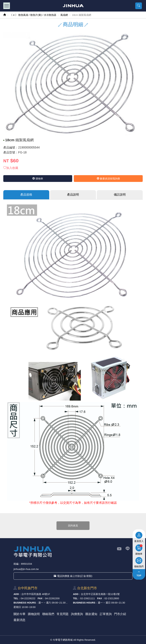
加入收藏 (11, 168)
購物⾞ (38, 179)
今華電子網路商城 (73, 6)
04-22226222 (28, 598)
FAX (40, 598)
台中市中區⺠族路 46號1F (36, 594)
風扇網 (64, 15)
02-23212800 (112, 598)
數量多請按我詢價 (108, 179)
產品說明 (73, 195)
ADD (16, 594)
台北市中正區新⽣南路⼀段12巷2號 (100, 594)
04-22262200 (52, 598)
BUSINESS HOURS (25, 603)
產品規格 (26, 195)
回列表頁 (73, 526)
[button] (139, 6)
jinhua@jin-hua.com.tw (26, 569)
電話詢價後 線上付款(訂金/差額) (73, 576)
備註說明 (120, 195)
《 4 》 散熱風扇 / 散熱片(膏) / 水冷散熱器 (33, 15)
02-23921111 (87, 598)
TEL (16, 598)
